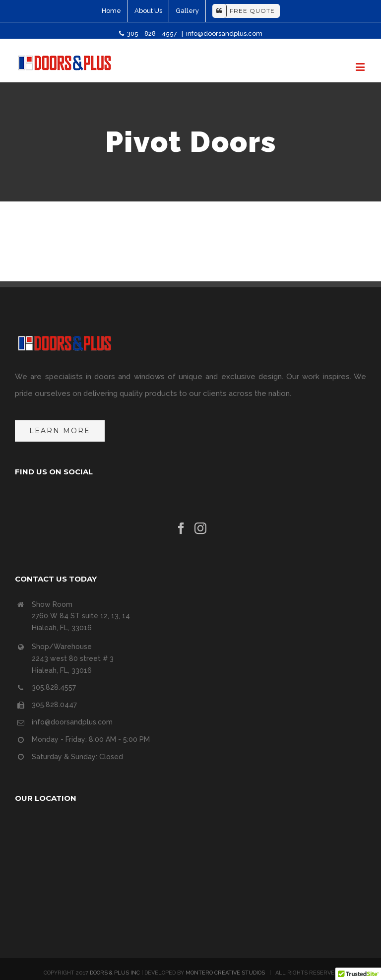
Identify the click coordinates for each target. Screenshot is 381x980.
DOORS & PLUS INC (115, 973)
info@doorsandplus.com (224, 33)
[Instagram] (200, 528)
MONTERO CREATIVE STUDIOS (225, 973)
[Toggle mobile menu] (361, 67)
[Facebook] (181, 528)
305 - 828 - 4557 (149, 33)
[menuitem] (111, 11)
